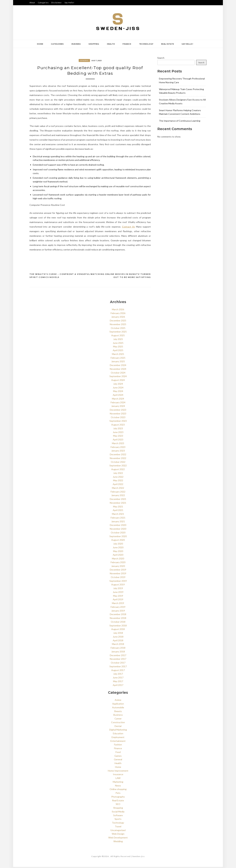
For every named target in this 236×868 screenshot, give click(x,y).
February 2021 (118, 519)
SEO (118, 805)
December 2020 (118, 526)
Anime (118, 701)
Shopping (94, 44)
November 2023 (118, 414)
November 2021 (118, 504)
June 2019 (118, 593)
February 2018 (118, 649)
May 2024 (118, 392)
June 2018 (118, 638)
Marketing (118, 783)
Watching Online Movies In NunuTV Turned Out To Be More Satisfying (121, 277)
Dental (118, 727)
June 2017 (118, 679)
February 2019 (118, 608)
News (118, 787)
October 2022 (118, 463)
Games (118, 757)
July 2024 (118, 385)
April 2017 (118, 686)
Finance (127, 44)
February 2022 (118, 493)
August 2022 (118, 470)
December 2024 (118, 366)
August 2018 (118, 630)
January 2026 (118, 318)
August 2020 (118, 541)
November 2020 (118, 530)
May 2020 (118, 552)
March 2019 (118, 604)
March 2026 (118, 310)
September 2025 (118, 333)
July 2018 (118, 634)
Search (161, 58)
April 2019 (118, 600)
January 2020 (118, 567)
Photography (118, 798)
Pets (118, 794)
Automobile (118, 708)
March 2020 (118, 560)
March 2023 (118, 444)
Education (118, 735)
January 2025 (118, 362)
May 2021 (118, 507)
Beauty (118, 712)
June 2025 (118, 344)
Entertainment (118, 742)
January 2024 (118, 407)
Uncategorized (118, 831)
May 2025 (118, 348)
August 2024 (118, 381)
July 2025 (118, 340)
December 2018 (118, 615)
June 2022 (118, 478)
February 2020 (118, 563)
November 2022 (118, 459)
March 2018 (118, 645)
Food (118, 753)
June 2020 (118, 548)
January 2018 (118, 652)
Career (118, 720)
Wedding (118, 842)
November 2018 (118, 619)
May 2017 (118, 682)
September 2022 (118, 467)
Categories (43, 3)
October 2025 (118, 329)
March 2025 (118, 355)
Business (76, 44)
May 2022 (118, 481)
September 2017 (118, 667)
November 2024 (118, 370)
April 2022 (118, 485)
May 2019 (118, 597)
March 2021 (118, 515)
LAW (118, 779)
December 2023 (118, 411)
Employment (118, 738)
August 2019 (118, 586)
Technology (146, 44)
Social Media (118, 813)
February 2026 (118, 314)
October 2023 (118, 418)
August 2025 (118, 336)
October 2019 (118, 578)
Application (118, 705)
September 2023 (118, 422)
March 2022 (118, 489)
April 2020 (118, 556)
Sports (118, 820)
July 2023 (118, 429)
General (84, 60)
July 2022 (118, 474)
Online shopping (118, 790)
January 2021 (118, 522)
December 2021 (118, 500)
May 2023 (118, 437)
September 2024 (118, 377)
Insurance (118, 775)
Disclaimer (57, 3)
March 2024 (118, 400)
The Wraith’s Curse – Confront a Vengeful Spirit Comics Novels (60, 277)
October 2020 (118, 533)
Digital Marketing (118, 731)
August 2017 (118, 671)
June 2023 (118, 433)
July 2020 (118, 545)
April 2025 (118, 351)
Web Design (118, 835)
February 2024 (118, 403)
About (32, 3)
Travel (118, 827)
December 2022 (118, 455)
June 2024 (118, 388)
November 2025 (118, 325)
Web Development (118, 839)
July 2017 (118, 675)
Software (118, 816)
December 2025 (118, 322)
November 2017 (118, 660)
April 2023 (118, 441)
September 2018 (118, 626)
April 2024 (118, 396)
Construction (118, 723)
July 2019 (118, 589)
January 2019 (118, 612)
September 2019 (118, 582)
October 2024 (118, 374)
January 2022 (118, 496)
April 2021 (118, 511)
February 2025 (118, 359)
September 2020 (118, 537)
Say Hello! (69, 3)
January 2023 (118, 452)
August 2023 (118, 426)
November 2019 (118, 574)
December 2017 (118, 656)
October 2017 (118, 664)
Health (111, 44)
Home (40, 44)
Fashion (118, 746)
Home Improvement (118, 772)
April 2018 (118, 641)
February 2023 (118, 448)
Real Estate (168, 44)
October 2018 (118, 623)
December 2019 (118, 571)
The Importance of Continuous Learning (180, 121)
